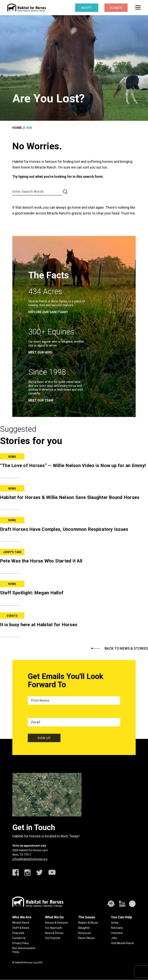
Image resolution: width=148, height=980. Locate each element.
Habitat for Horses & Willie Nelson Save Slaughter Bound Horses (70, 497)
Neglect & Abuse (88, 923)
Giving (115, 923)
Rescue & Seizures (56, 923)
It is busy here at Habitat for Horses (39, 625)
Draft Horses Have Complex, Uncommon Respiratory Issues (64, 529)
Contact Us (19, 938)
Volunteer (117, 933)
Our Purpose (53, 938)
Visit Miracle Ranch (122, 943)
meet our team (41, 400)
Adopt (87, 8)
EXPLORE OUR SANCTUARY (48, 312)
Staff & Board (21, 928)
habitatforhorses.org (26, 963)
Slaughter (84, 928)
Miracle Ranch (21, 923)
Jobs (114, 938)
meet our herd (40, 352)
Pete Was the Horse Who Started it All (41, 561)
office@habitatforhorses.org (30, 859)
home (76, 207)
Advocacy (117, 928)
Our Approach (54, 928)
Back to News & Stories (126, 648)
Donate (116, 8)
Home (17, 128)
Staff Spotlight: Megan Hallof (32, 593)
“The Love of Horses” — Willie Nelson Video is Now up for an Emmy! (73, 466)
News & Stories (54, 933)
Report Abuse (86, 938)
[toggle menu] (138, 7)
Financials (18, 933)
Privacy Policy (21, 943)
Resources (85, 933)
